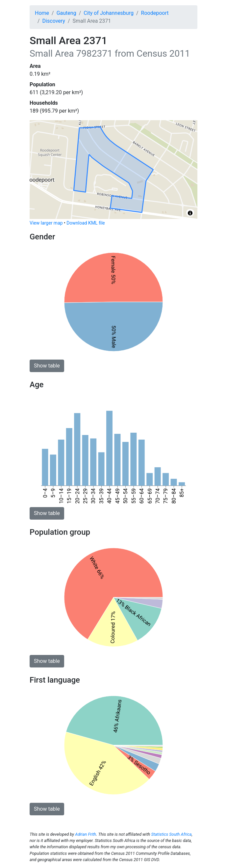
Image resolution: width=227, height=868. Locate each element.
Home (42, 13)
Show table (47, 366)
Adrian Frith (86, 834)
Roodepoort (155, 13)
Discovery (54, 21)
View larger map (46, 223)
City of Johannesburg (109, 13)
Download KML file (86, 223)
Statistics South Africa (171, 834)
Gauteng (66, 13)
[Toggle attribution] (190, 213)
